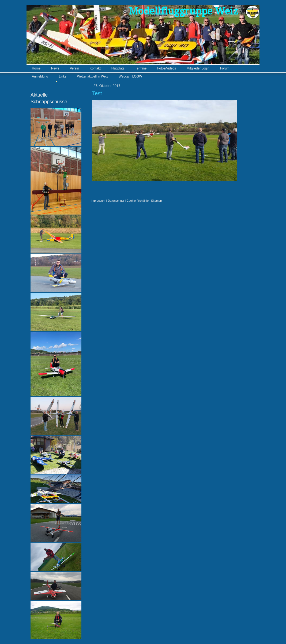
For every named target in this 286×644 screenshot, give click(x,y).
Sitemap (156, 201)
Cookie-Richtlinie (138, 201)
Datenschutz (116, 201)
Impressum (98, 201)
